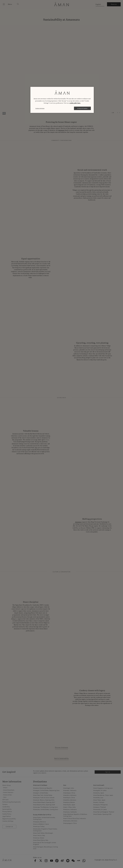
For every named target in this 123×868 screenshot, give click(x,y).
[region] (62, 100)
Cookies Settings (40, 108)
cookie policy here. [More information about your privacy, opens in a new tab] (75, 103)
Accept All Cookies (82, 108)
